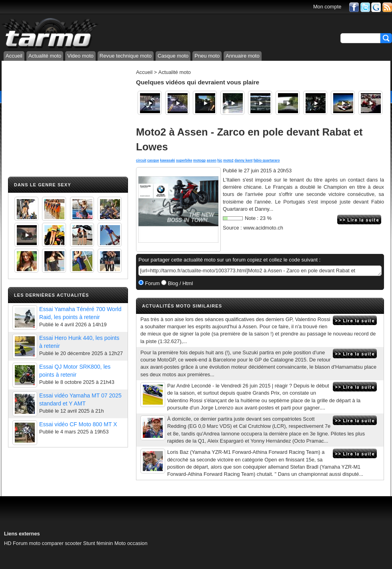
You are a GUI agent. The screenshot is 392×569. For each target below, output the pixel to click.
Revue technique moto (126, 56)
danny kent (243, 160)
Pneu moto (207, 56)
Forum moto (27, 543)
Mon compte (327, 7)
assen (212, 160)
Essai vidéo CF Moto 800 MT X (78, 424)
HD (8, 543)
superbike (184, 160)
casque (153, 160)
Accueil (14, 56)
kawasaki (168, 160)
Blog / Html (180, 283)
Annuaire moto (243, 56)
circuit (141, 160)
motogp (199, 160)
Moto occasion (131, 543)
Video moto (80, 56)
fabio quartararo (267, 160)
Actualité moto (45, 56)
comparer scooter (62, 543)
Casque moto (173, 56)
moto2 (228, 160)
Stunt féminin (98, 543)
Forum (152, 283)
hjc (220, 160)
